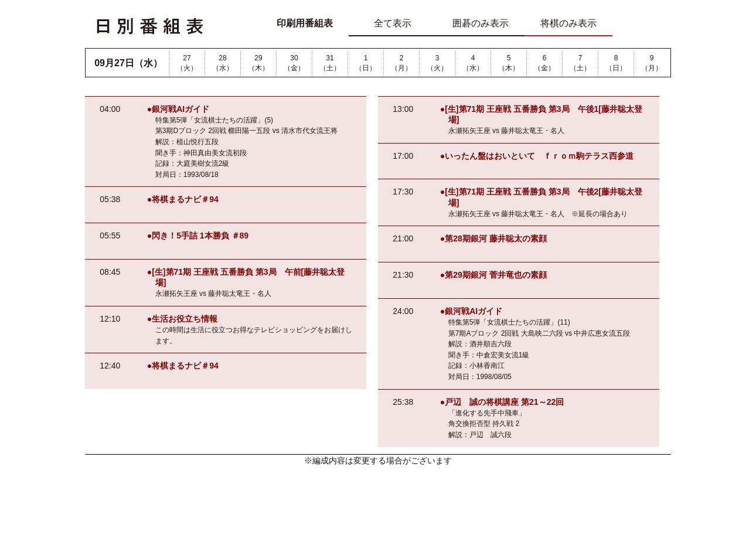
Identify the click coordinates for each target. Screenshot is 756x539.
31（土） (330, 63)
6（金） (544, 63)
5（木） (509, 63)
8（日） (616, 63)
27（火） (187, 63)
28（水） (223, 63)
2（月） (401, 63)
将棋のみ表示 (568, 23)
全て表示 (393, 23)
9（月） (652, 63)
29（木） (258, 63)
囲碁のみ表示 (481, 23)
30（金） (294, 63)
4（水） (473, 63)
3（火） (437, 63)
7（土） (580, 63)
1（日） (366, 63)
